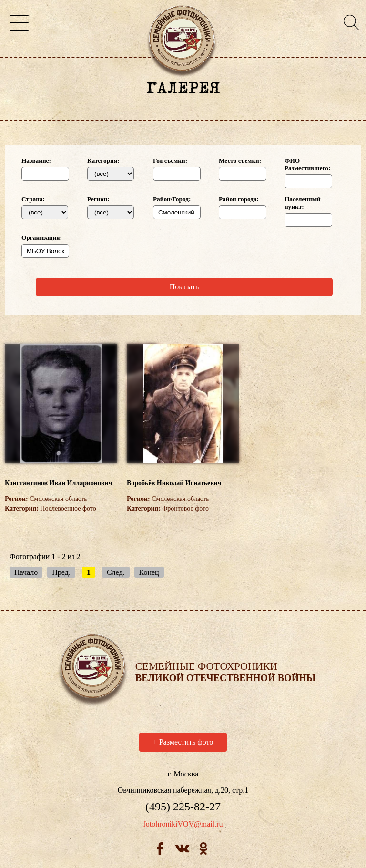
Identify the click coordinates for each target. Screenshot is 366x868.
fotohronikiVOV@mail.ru (183, 825)
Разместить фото (183, 743)
